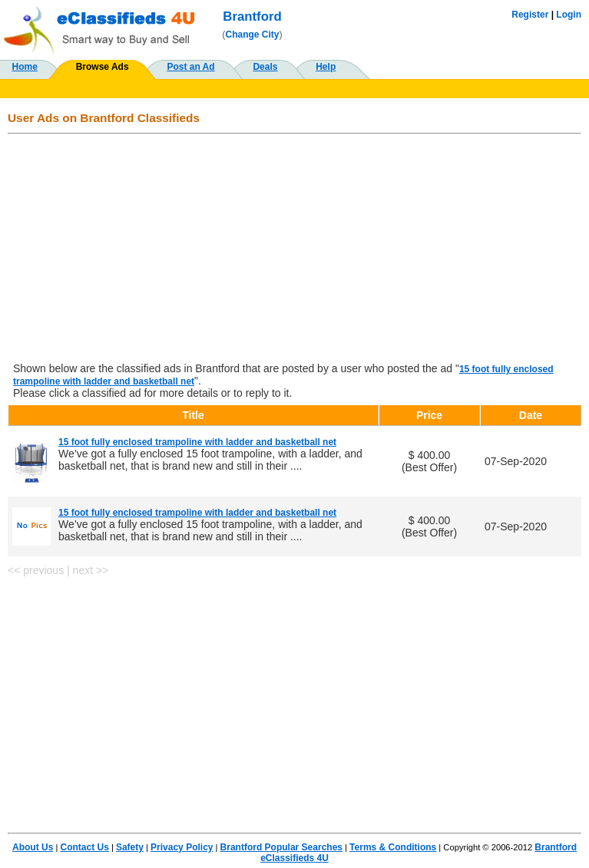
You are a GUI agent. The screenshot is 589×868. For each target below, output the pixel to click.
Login (569, 15)
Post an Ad (190, 67)
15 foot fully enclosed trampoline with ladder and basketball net (197, 442)
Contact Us (84, 847)
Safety (130, 847)
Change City (253, 35)
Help (326, 67)
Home (25, 67)
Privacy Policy (182, 847)
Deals (265, 67)
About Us (33, 847)
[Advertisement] (294, 249)
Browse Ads (103, 67)
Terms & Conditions (393, 847)
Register (530, 15)
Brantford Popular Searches (281, 847)
